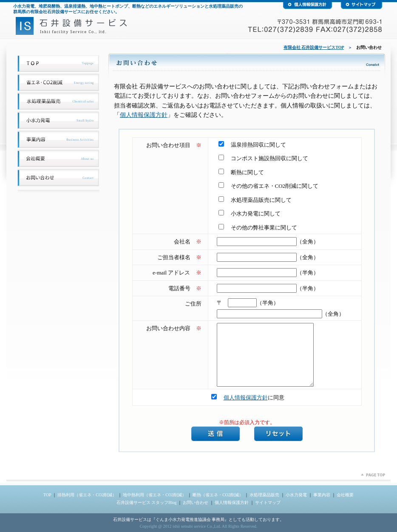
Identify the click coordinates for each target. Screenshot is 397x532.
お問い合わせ (196, 502)
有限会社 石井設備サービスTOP (314, 47)
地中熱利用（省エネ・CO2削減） (155, 495)
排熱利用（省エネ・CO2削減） (87, 495)
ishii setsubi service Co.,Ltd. (197, 526)
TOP (47, 495)
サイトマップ (268, 502)
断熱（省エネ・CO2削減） (218, 495)
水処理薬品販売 (264, 495)
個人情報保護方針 (144, 115)
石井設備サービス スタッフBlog (147, 502)
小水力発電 (296, 495)
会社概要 (345, 495)
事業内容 (322, 495)
